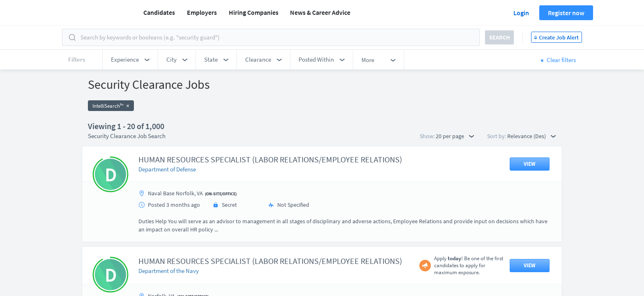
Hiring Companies (254, 12)
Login (521, 13)
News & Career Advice (320, 12)
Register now (566, 13)
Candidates (159, 12)
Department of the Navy (169, 271)
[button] (130, 60)
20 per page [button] (455, 136)
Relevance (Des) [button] (531, 136)
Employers (202, 12)
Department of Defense (167, 169)
